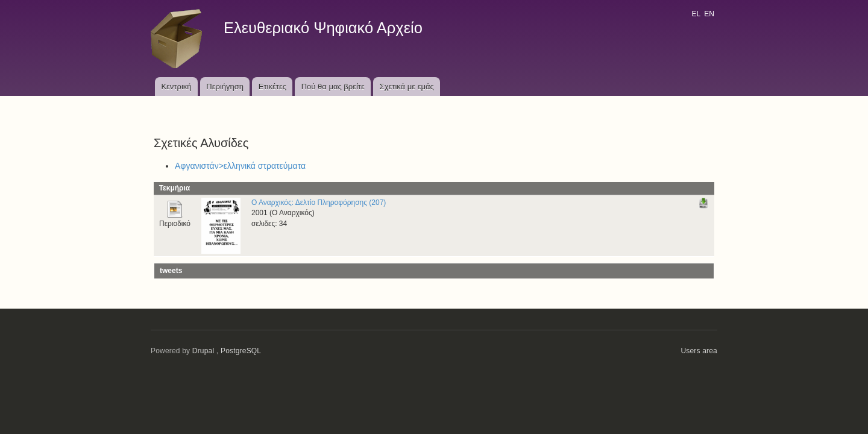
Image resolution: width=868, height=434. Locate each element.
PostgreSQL (241, 351)
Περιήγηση (225, 86)
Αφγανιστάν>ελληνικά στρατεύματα (240, 166)
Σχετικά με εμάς (407, 86)
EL (696, 14)
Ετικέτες (272, 86)
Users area (699, 351)
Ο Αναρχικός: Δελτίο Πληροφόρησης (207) (319, 203)
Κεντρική (176, 86)
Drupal (203, 351)
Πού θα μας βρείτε (333, 86)
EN (709, 14)
